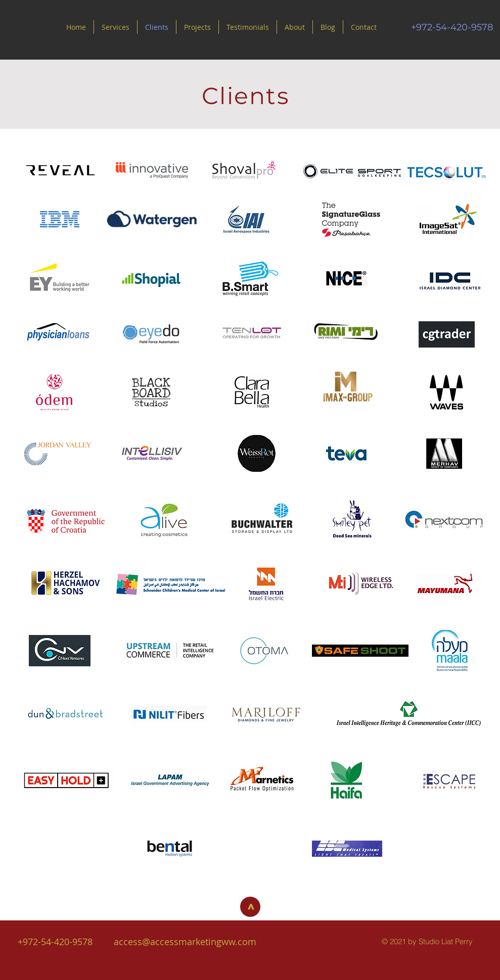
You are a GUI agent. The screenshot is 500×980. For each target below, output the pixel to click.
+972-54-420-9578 (55, 942)
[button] (248, 27)
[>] (250, 907)
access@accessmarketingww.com (185, 942)
